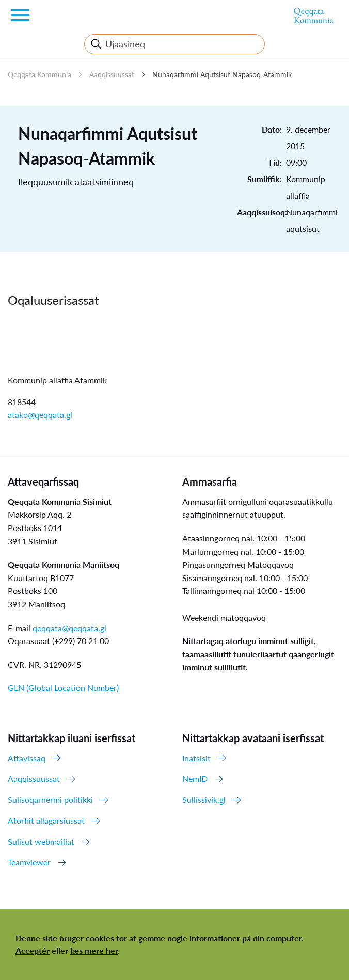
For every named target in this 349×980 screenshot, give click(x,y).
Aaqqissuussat (112, 75)
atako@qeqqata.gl (40, 415)
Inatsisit (196, 758)
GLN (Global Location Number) (63, 688)
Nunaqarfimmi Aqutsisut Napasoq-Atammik (222, 75)
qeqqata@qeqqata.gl (69, 628)
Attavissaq (27, 758)
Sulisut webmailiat (41, 841)
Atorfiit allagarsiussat (46, 820)
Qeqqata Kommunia (39, 75)
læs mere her (94, 950)
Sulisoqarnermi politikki (50, 800)
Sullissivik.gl (204, 800)
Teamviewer (29, 862)
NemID (195, 778)
